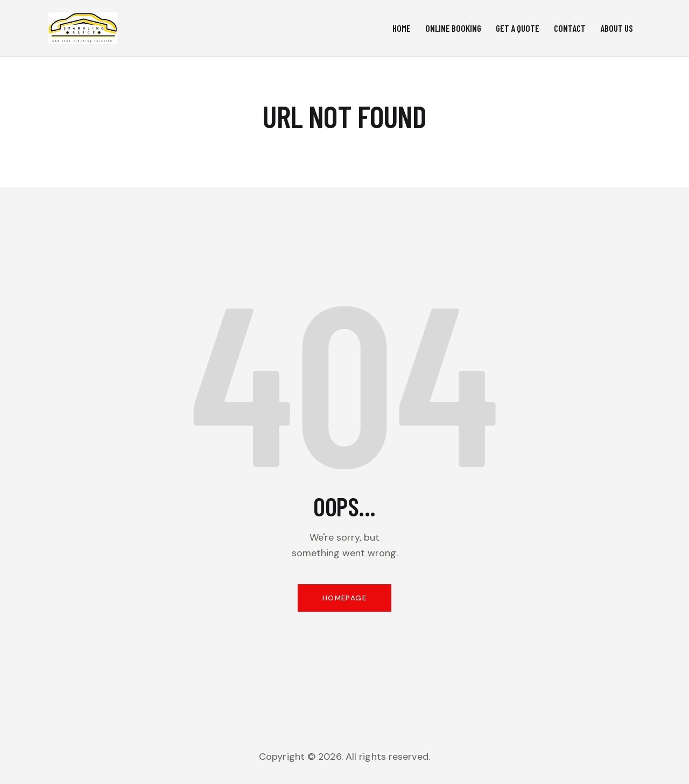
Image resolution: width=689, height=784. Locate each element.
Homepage (344, 601)
